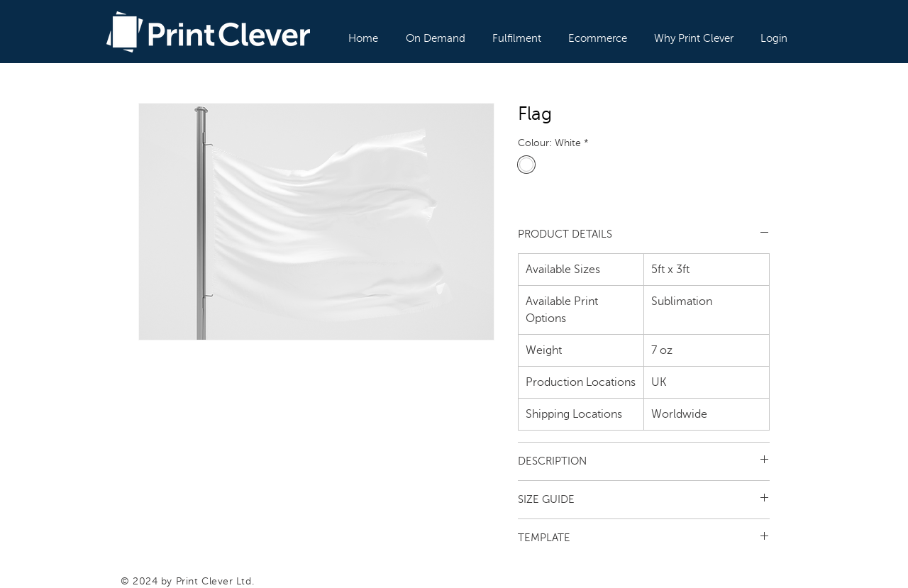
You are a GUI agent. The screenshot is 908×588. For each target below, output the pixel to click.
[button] (436, 32)
